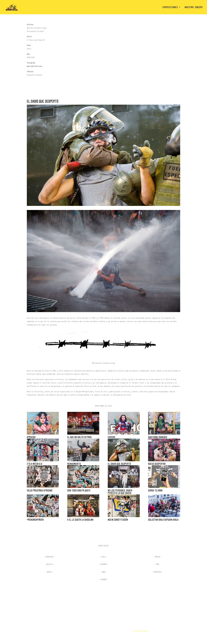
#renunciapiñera (35, 520)
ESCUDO (111, 437)
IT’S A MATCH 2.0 (34, 464)
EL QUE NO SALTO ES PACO (79, 437)
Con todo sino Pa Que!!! (79, 491)
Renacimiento (74, 464)
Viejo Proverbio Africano (40, 491)
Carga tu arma (155, 491)
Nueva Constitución (118, 520)
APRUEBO (31, 437)
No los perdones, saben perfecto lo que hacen (120, 492)
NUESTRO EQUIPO (194, 7)
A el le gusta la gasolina (80, 520)
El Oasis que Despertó (119, 464)
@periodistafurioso (34, 66)
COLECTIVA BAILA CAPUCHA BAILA (163, 520)
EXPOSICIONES (170, 7)
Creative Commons (140, 631)
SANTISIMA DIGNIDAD (158, 437)
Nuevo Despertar (157, 464)
